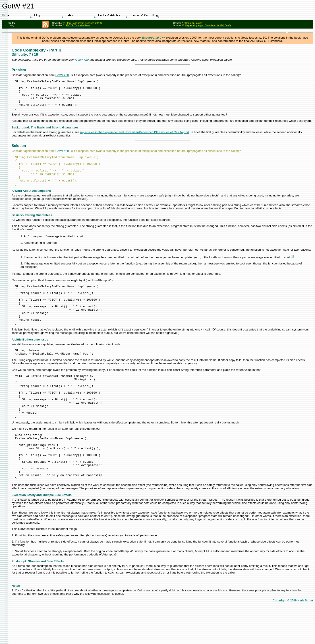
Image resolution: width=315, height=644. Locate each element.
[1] (292, 268)
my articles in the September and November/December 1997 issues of (134, 138)
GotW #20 (82, 60)
